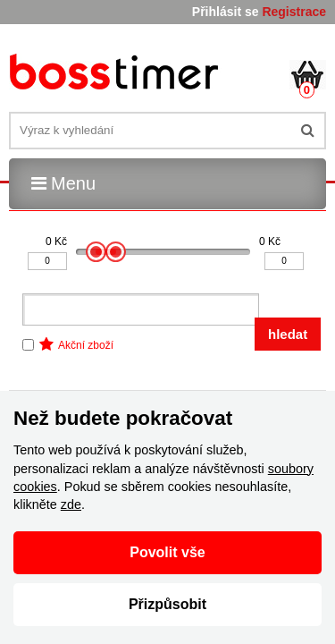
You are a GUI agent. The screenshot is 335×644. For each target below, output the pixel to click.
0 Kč (56, 241)
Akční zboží (86, 345)
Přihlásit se (226, 12)
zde (71, 504)
